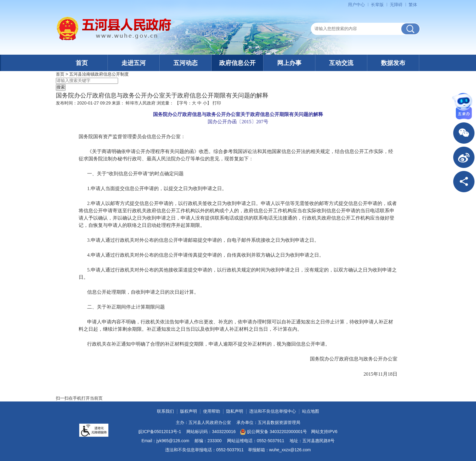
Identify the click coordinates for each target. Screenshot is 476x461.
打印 (217, 103)
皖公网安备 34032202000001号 (273, 432)
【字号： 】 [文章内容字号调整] (193, 103)
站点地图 (311, 411)
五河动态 (185, 63)
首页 (82, 63)
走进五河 (134, 63)
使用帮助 (212, 411)
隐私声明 (235, 411)
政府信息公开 (237, 63)
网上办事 (289, 63)
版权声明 (189, 411)
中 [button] (199, 103)
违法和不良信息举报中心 (273, 411)
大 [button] (194, 103)
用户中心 (356, 5)
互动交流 (341, 63)
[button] (377, 5)
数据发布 (393, 63)
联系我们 (165, 411)
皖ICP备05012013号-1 (160, 432)
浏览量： (165, 103)
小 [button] (205, 103)
